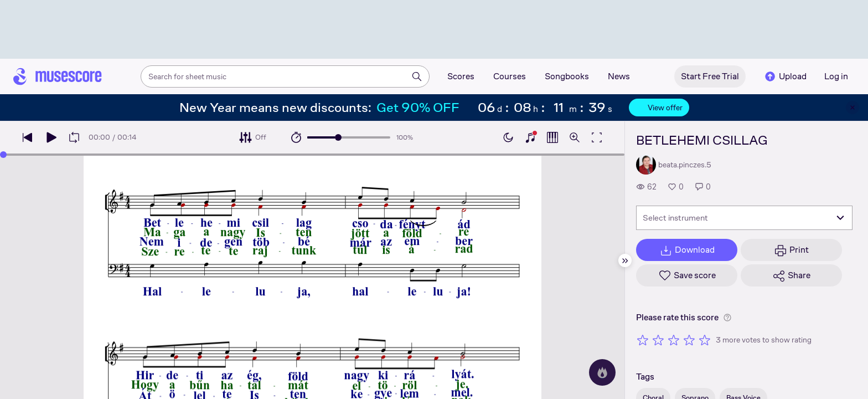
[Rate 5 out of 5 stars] (705, 340)
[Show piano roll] (552, 137)
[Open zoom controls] (575, 137)
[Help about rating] (727, 318)
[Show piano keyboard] (530, 137)
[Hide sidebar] (625, 260)
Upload (785, 76)
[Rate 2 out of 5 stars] (658, 340)
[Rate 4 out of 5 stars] (689, 340)
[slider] (338, 137)
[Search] (417, 76)
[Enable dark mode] (508, 137)
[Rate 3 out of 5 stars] (674, 340)
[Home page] (58, 76)
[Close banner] (852, 108)
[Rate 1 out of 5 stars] (643, 340)
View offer (659, 108)
